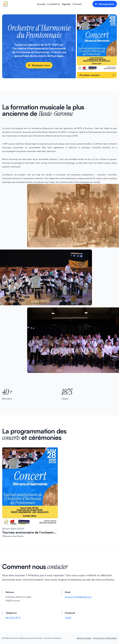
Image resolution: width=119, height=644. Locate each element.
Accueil (41, 4)
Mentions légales (84, 638)
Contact (77, 4)
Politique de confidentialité (105, 638)
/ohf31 (68, 618)
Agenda (66, 4)
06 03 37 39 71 (13, 618)
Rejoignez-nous (39, 65)
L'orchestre (54, 4)
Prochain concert (97, 75)
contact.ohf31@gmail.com (78, 597)
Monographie (104, 4)
